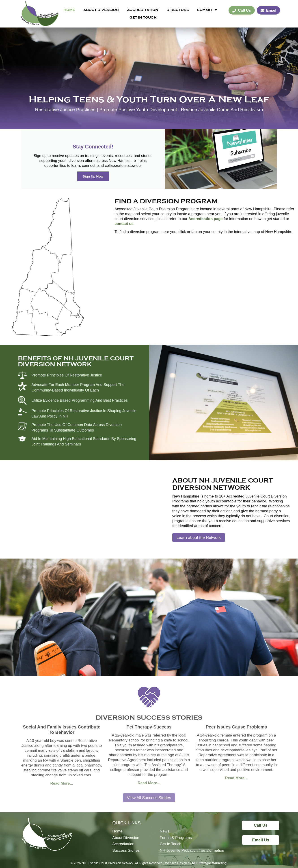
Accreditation (143, 10)
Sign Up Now (93, 176)
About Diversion (101, 10)
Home (69, 10)
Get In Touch (143, 17)
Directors (178, 10)
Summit (207, 10)
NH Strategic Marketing (209, 863)
